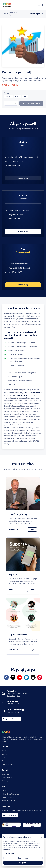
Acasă (4, 14)
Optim (17, 97)
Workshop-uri (6, 781)
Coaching (5, 758)
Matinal (8, 97)
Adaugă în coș (23, 178)
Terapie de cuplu (7, 764)
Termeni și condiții (8, 797)
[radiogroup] (24, 97)
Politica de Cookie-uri (9, 801)
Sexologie (5, 761)
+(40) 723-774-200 (13, 704)
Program (8, 93)
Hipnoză (4, 754)
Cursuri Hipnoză (7, 778)
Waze (19, 696)
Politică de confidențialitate (11, 794)
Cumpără (32, 529)
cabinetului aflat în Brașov (25, 395)
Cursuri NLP (5, 774)
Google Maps (11, 696)
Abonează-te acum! (10, 815)
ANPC (4, 791)
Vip (25, 97)
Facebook (37, 393)
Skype (27, 393)
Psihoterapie (6, 751)
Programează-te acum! (11, 719)
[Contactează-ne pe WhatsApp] (41, 863)
